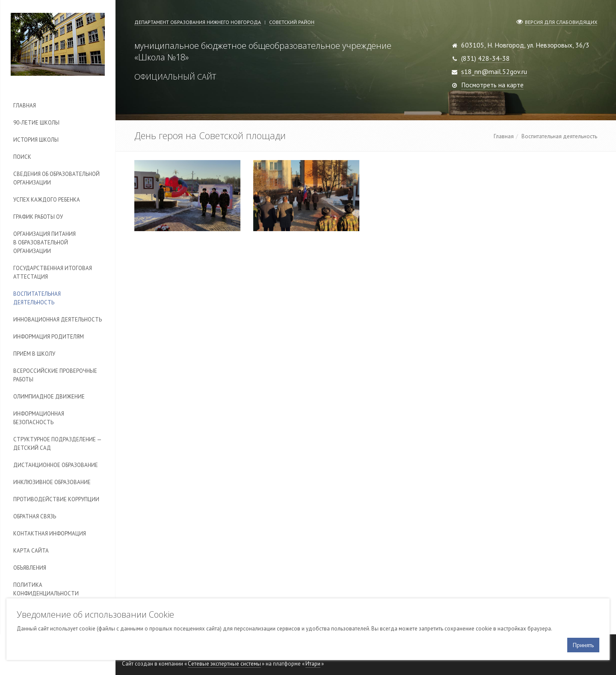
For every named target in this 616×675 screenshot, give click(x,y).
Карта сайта (31, 551)
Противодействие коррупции (56, 499)
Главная (25, 106)
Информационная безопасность (39, 418)
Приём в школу (34, 354)
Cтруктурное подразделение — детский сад (57, 444)
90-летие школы (36, 123)
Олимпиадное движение (49, 397)
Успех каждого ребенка (47, 200)
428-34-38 (494, 58)
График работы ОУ (38, 217)
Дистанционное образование (56, 465)
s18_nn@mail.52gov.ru (494, 71)
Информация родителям (49, 337)
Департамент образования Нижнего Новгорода (198, 22)
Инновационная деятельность (58, 320)
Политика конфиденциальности (46, 589)
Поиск (22, 157)
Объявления (30, 568)
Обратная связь (35, 516)
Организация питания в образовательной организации (44, 242)
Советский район (292, 22)
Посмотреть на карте (492, 85)
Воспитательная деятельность (37, 298)
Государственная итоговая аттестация (53, 272)
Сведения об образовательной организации (56, 178)
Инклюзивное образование (52, 482)
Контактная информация (50, 534)
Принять (583, 645)
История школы (36, 140)
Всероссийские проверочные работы (55, 375)
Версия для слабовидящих (561, 22)
